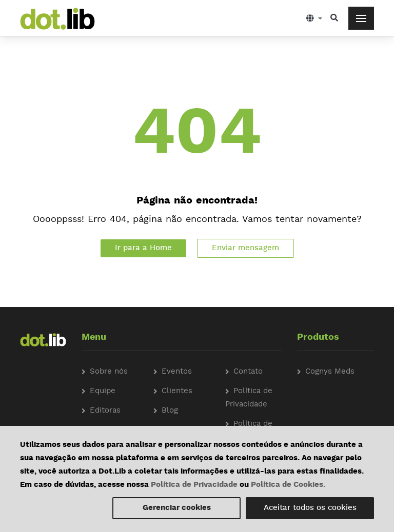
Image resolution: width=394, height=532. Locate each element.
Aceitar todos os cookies (310, 508)
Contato (248, 372)
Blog (170, 411)
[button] (314, 18)
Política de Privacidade (194, 485)
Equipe (103, 391)
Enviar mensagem (245, 248)
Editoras (105, 411)
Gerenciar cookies (177, 508)
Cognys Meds (330, 372)
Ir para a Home (143, 248)
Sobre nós (109, 372)
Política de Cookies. (288, 485)
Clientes (177, 391)
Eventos (177, 372)
